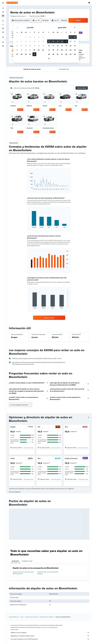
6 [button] (17, 41)
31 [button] (34, 54)
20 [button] (17, 50)
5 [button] (43, 37)
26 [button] (43, 50)
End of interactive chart (29, 188)
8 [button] (26, 41)
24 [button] (34, 50)
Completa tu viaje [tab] (27, 561)
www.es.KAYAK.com (14, 617)
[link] (49, 318)
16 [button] (30, 46)
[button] (3, 3)
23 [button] (30, 50)
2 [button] (30, 37)
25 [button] (39, 50)
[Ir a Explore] (3, 21)
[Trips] (3, 37)
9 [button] (30, 41)
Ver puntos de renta (28, 448)
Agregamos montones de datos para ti (50, 636)
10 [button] (34, 41)
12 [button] (43, 41)
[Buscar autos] (3, 16)
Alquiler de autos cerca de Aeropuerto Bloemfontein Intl (23, 573)
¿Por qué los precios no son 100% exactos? (50, 639)
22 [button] (26, 50)
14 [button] (22, 46)
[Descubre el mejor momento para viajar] (3, 28)
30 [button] (30, 54)
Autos (22, 617)
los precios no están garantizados (49, 627)
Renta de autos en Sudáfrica (47, 617)
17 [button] (34, 46)
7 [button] (21, 41)
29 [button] (26, 54)
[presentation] (88, 417)
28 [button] (21, 54)
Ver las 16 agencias (15, 492)
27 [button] (17, 54)
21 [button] (22, 50)
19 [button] (43, 46)
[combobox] (19, 16)
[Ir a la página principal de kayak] (12, 3)
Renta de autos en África (32, 617)
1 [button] (26, 37)
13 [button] (17, 46)
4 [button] (39, 37)
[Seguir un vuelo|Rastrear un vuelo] (3, 25)
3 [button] (34, 37)
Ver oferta (20, 110)
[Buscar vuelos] (3, 8)
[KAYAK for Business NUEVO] (3, 32)
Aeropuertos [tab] (15, 561)
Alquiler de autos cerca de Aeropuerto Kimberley (48, 573)
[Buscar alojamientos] (3, 12)
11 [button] (39, 41)
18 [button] (39, 46)
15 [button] (26, 46)
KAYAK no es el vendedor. (50, 633)
